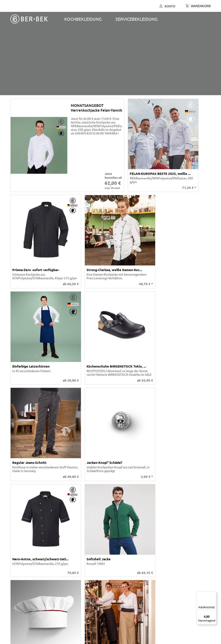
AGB (15, 562)
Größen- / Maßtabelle (125, 542)
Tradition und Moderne (126, 573)
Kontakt (116, 527)
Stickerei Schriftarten (27, 538)
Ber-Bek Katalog (23, 531)
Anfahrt (116, 566)
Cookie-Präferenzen (26, 573)
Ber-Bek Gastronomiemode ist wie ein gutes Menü (110, 445)
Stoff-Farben (21, 535)
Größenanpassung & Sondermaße (110, 466)
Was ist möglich (121, 538)
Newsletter (118, 577)
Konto (167, 6)
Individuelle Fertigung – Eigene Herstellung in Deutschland (110, 455)
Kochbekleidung (83, 19)
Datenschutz (21, 566)
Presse (17, 585)
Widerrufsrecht (22, 581)
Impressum (20, 577)
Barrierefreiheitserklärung (30, 570)
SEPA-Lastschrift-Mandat (127, 570)
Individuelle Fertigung (27, 542)
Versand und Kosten (124, 562)
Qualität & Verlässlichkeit (110, 486)
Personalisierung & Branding (110, 476)
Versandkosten (201, 499)
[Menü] (214, 594)
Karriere (18, 546)
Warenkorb (118, 535)
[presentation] (110, 63)
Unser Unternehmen (26, 527)
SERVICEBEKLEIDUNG (137, 19)
